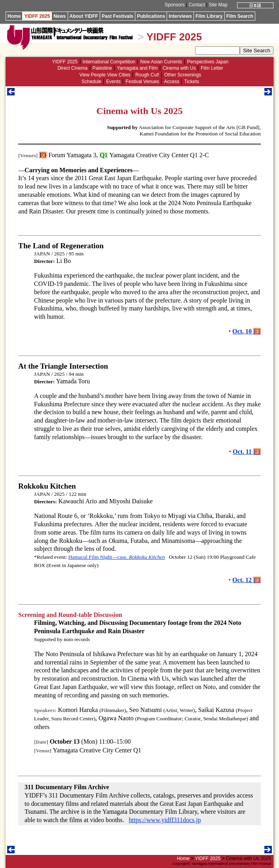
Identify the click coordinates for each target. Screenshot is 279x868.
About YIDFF (84, 16)
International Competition (109, 62)
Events (113, 82)
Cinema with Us (179, 68)
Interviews (180, 16)
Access (172, 82)
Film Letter (212, 68)
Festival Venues (142, 82)
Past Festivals (118, 16)
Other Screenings (183, 75)
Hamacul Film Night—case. (117, 557)
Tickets (192, 82)
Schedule (91, 82)
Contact (196, 5)
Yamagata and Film (137, 68)
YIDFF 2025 (37, 16)
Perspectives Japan (208, 62)
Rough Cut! (147, 75)
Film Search (240, 16)
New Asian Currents (161, 62)
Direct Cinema (72, 68)
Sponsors (175, 5)
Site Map (218, 5)
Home (14, 16)
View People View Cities (105, 75)
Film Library (209, 16)
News (60, 16)
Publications (151, 16)
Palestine (102, 68)
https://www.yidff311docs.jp (165, 820)
